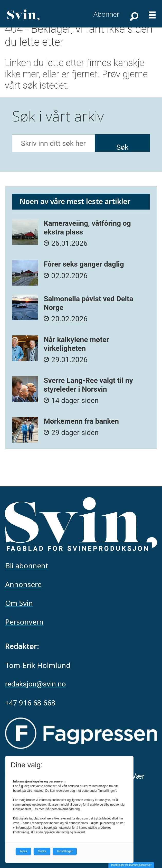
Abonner (106, 14)
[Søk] (134, 16)
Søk (122, 147)
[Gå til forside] (23, 15)
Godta (42, 851)
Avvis (23, 851)
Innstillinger (65, 851)
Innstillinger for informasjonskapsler (131, 865)
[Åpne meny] (152, 12)
